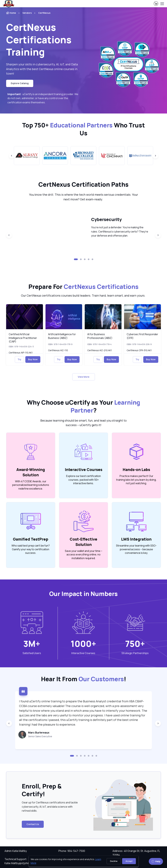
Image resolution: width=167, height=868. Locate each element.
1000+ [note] (83, 644)
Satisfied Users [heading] (32, 653)
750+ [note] (135, 644)
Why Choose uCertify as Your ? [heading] (83, 406)
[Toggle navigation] (162, 4)
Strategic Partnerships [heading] (135, 653)
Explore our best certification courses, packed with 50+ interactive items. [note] (83, 480)
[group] (27, 156)
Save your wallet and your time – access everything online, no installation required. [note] (84, 555)
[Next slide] (155, 156)
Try (19, 359)
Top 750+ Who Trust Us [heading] (83, 129)
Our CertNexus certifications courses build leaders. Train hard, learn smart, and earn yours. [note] (83, 295)
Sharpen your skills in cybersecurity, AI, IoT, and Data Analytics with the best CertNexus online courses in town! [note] (42, 69)
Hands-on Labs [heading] (136, 470)
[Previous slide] (12, 156)
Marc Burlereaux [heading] (39, 733)
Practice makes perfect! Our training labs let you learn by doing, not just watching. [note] (136, 480)
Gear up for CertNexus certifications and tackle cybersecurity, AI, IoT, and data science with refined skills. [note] (50, 807)
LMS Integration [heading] (136, 539)
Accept (129, 861)
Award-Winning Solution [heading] (31, 472)
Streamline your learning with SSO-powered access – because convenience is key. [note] (136, 549)
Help (156, 861)
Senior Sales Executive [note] (40, 736)
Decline (114, 861)
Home (11, 13)
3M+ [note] (32, 644)
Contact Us (33, 824)
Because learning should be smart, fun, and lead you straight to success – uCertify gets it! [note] (83, 423)
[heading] (44, 40)
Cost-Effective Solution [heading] (83, 542)
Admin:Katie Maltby (16, 851)
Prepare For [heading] (83, 287)
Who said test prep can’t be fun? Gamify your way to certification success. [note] (31, 549)
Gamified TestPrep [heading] (31, 539)
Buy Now (33, 359)
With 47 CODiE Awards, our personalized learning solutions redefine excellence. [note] (31, 485)
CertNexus (44, 13)
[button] (76, 259)
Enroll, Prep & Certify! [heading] (42, 790)
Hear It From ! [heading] (84, 679)
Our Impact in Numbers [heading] (83, 594)
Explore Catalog (20, 83)
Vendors (27, 13)
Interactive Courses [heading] (84, 470)
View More (84, 377)
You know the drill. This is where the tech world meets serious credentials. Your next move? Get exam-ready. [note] (83, 197)
